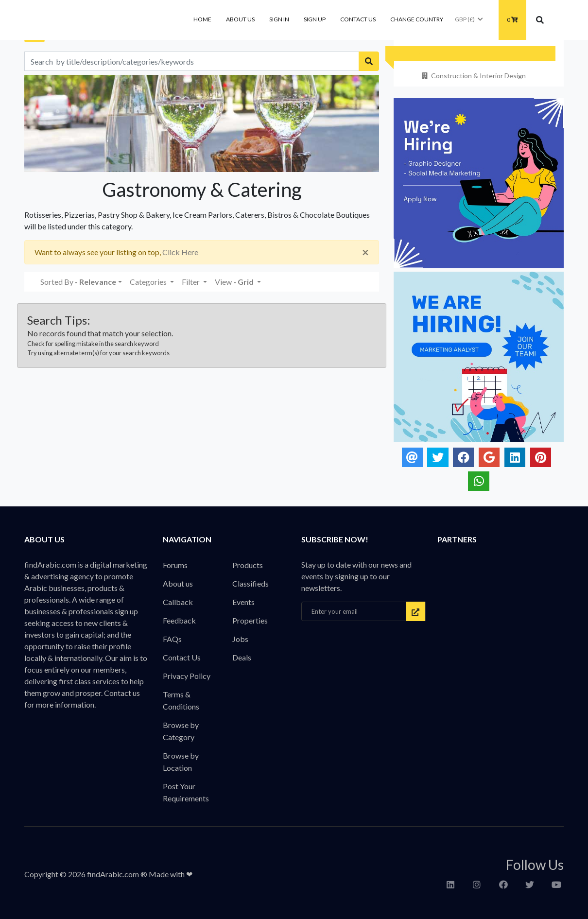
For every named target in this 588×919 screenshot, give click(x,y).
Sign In (279, 19)
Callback (178, 602)
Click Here (180, 252)
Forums (175, 565)
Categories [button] (149, 282)
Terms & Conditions (181, 700)
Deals (242, 657)
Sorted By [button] (78, 282)
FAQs (172, 639)
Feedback (179, 620)
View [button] (235, 282)
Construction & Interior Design (473, 76)
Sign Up (315, 19)
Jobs (240, 639)
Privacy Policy (187, 676)
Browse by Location (181, 762)
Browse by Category (181, 731)
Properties (250, 620)
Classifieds (251, 583)
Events (243, 602)
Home (202, 19)
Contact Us (358, 19)
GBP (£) (469, 19)
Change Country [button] (417, 19)
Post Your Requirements (186, 792)
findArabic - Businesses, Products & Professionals (97, 20)
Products (248, 565)
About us (240, 19)
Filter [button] (191, 282)
